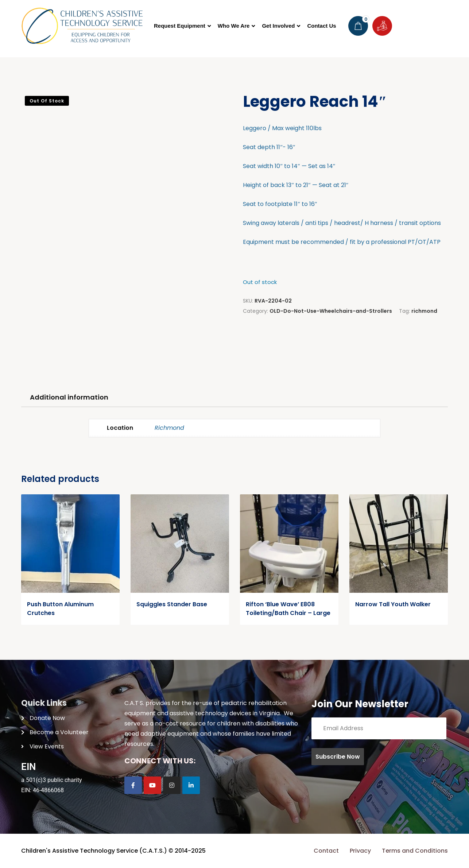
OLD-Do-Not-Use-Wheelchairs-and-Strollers (331, 311)
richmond (424, 311)
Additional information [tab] (69, 397)
